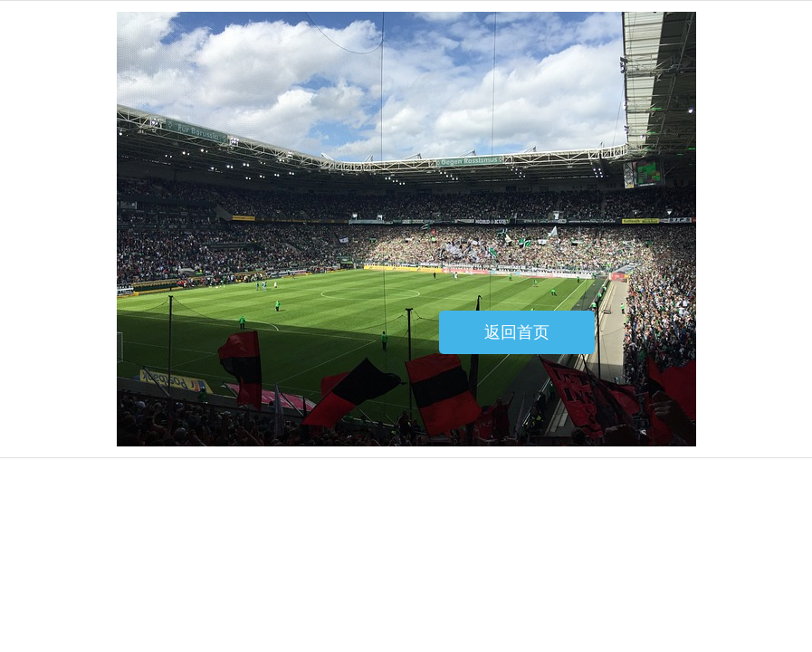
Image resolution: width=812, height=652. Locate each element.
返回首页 (517, 332)
